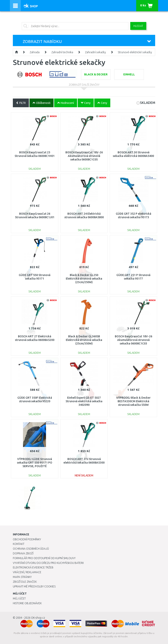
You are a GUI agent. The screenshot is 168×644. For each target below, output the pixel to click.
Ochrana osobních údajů (31, 549)
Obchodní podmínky (27, 539)
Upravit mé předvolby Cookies (34, 586)
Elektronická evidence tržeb (33, 567)
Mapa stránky (22, 577)
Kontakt (19, 544)
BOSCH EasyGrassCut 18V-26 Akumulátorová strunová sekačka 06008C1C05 (84, 156)
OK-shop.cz (38, 618)
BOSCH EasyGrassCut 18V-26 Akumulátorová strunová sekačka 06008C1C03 (134, 340)
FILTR (21, 103)
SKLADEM (148, 103)
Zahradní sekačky (95, 52)
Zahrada (35, 52)
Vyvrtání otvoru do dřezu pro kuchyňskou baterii (48, 563)
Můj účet (19, 598)
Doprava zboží (23, 553)
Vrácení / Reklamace (27, 572)
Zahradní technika (62, 52)
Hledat (138, 26)
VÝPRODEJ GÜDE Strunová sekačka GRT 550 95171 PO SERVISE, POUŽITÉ (35, 463)
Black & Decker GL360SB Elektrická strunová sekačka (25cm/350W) (84, 340)
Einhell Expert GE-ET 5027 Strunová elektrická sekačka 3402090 (84, 401)
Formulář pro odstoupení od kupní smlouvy (44, 558)
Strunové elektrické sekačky (135, 52)
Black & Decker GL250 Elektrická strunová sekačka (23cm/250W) (84, 279)
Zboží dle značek (25, 582)
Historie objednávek (27, 603)
